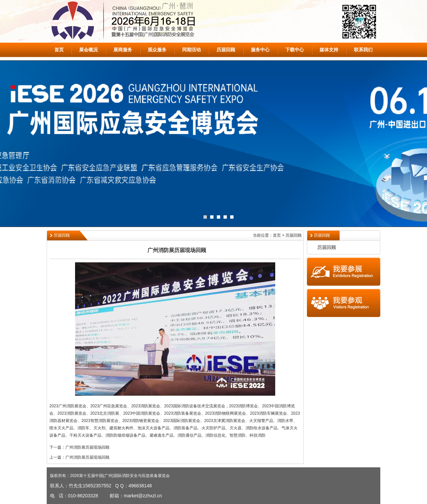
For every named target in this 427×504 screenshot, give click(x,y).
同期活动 (191, 50)
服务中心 (260, 50)
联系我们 (363, 50)
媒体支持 (329, 50)
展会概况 (88, 50)
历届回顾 (226, 50)
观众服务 (157, 50)
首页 (59, 50)
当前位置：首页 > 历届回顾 (277, 235)
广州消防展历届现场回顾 (87, 447)
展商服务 (123, 50)
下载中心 (295, 50)
